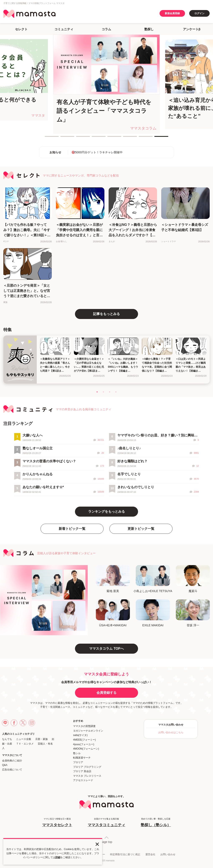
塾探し (149, 29)
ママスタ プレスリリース (87, 776)
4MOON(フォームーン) (86, 749)
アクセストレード (83, 780)
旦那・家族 (42, 739)
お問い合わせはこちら (171, 732)
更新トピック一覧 (141, 529)
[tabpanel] (106, 84)
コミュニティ (64, 29)
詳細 (58, 857)
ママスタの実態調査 (84, 726)
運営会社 (150, 854)
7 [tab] (141, 138)
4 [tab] (94, 138)
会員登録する (106, 693)
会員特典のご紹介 (12, 761)
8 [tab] (156, 138)
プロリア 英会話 (82, 771)
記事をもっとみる (106, 314)
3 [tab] (78, 138)
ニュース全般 (24, 739)
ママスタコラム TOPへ (106, 649)
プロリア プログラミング (87, 767)
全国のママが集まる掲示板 (106, 823)
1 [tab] (47, 138)
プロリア (78, 762)
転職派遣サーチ (82, 758)
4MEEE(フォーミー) (84, 740)
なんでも (7, 739)
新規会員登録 (172, 13)
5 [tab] (109, 138)
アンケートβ (192, 29)
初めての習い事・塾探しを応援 (156, 823)
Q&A (5, 765)
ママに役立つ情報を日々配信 (57, 823)
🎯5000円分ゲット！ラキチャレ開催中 (97, 152)
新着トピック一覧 (72, 529)
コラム (106, 29)
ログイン (199, 13)
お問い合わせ (168, 854)
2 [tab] (62, 138)
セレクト (21, 29)
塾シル (77, 753)
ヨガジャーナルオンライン (88, 731)
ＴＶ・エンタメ (25, 744)
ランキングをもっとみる (106, 512)
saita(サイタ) (80, 735)
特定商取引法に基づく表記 (125, 854)
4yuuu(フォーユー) (84, 744)
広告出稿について (12, 770)
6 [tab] (125, 138)
